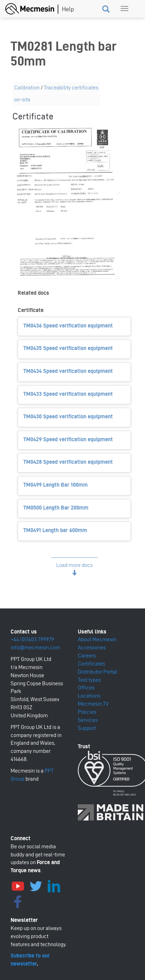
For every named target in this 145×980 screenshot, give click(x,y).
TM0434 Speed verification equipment (68, 371)
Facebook (18, 901)
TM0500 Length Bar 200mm (56, 508)
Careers (87, 656)
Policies (87, 712)
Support (87, 728)
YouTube (18, 885)
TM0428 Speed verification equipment (68, 462)
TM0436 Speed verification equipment (68, 326)
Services (88, 720)
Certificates (91, 664)
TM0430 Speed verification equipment (68, 416)
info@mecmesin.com (35, 647)
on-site (22, 99)
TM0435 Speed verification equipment (68, 348)
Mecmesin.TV (93, 704)
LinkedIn (54, 885)
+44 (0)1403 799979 (32, 639)
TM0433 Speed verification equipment (68, 394)
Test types (89, 680)
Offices (86, 688)
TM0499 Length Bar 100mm (56, 485)
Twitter (36, 885)
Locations (89, 696)
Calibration (27, 88)
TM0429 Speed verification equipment (68, 439)
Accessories (92, 647)
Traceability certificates (71, 88)
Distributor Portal (97, 672)
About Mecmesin (97, 639)
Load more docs (74, 565)
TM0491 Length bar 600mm (55, 530)
